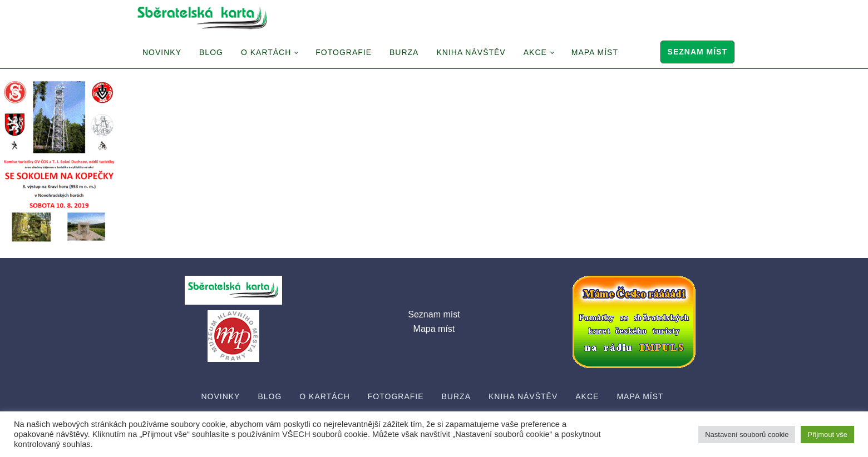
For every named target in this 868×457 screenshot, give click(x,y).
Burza (404, 52)
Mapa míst (595, 52)
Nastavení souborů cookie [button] (747, 434)
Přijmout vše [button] (827, 434)
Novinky (162, 52)
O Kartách (266, 52)
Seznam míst (697, 52)
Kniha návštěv (471, 52)
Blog (211, 52)
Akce (535, 52)
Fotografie (344, 52)
